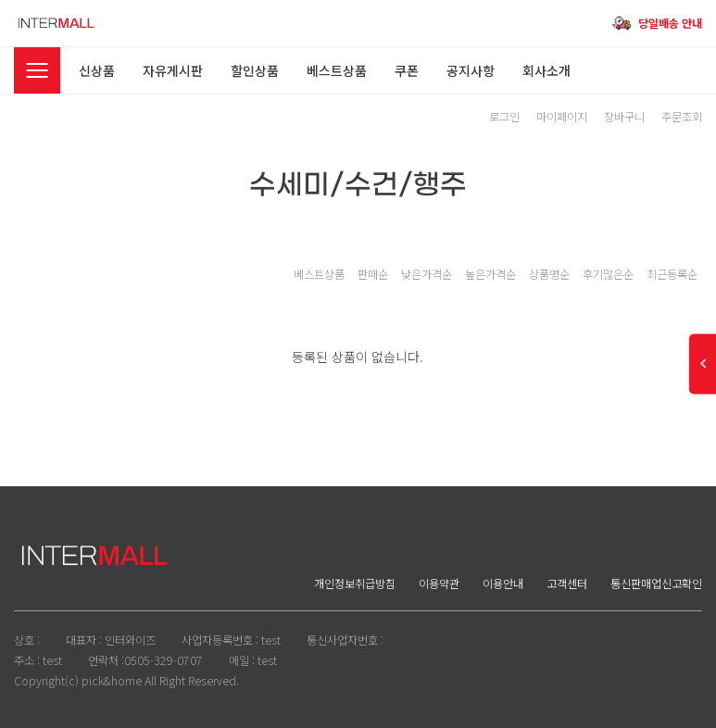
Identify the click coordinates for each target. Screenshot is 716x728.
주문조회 (682, 117)
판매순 (373, 274)
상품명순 (549, 274)
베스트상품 (337, 70)
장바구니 (624, 117)
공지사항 (471, 70)
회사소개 (546, 70)
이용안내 (503, 584)
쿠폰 (407, 70)
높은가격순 (490, 274)
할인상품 (255, 70)
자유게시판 (173, 70)
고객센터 (567, 584)
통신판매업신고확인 (656, 584)
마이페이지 (562, 117)
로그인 (504, 117)
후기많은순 (608, 274)
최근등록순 (672, 274)
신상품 (97, 70)
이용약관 (439, 584)
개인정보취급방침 (355, 584)
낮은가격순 (427, 274)
